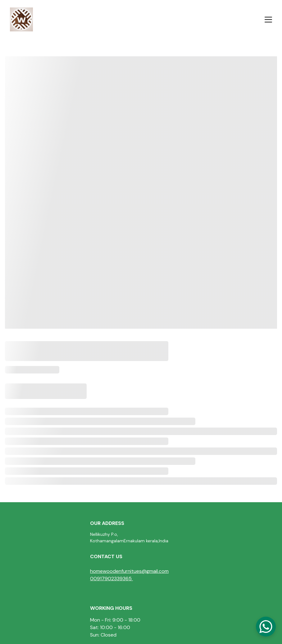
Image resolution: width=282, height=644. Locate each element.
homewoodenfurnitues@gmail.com (129, 571)
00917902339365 (111, 579)
